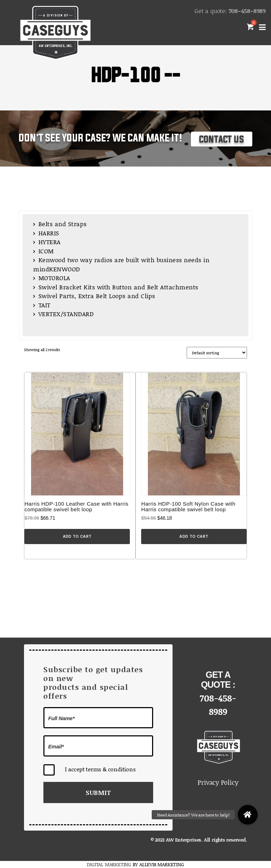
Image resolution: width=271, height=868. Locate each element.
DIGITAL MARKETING (110, 864)
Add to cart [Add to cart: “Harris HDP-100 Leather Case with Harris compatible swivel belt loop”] (77, 536)
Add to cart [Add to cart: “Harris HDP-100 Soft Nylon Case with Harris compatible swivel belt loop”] (194, 536)
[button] (248, 815)
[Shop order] (217, 353)
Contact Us (222, 140)
